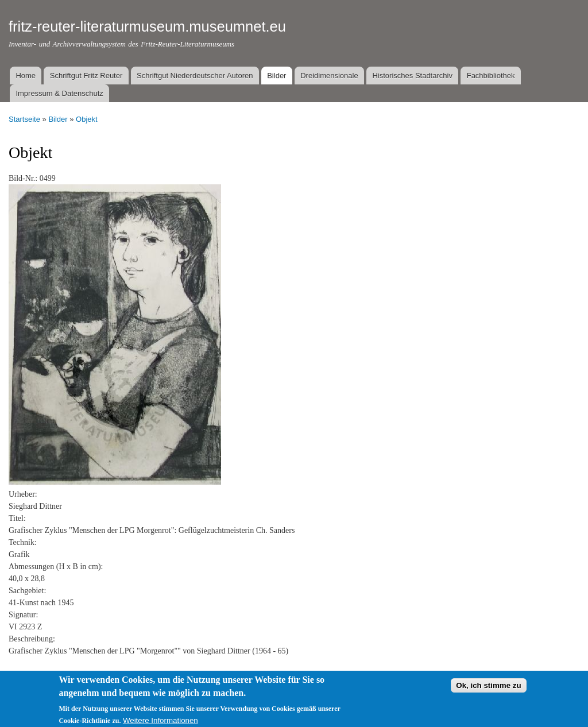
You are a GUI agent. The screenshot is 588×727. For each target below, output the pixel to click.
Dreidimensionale (329, 76)
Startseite (24, 119)
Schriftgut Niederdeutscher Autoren (195, 76)
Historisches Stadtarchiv (412, 76)
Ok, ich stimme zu (488, 689)
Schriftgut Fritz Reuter (86, 76)
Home (26, 76)
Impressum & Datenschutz (59, 93)
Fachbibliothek (491, 76)
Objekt (87, 119)
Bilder (276, 76)
